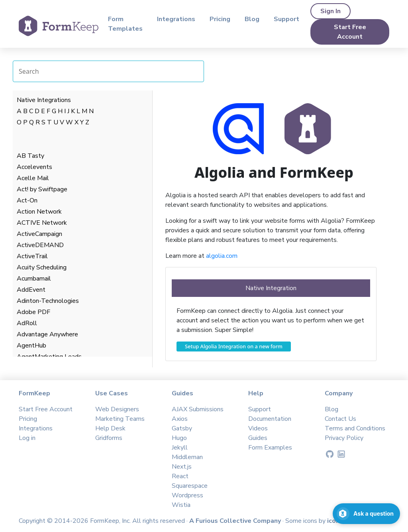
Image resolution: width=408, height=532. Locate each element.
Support (286, 19)
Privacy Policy (344, 438)
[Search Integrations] (108, 71)
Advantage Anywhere (47, 334)
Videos (258, 428)
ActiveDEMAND (40, 245)
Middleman (187, 457)
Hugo (179, 438)
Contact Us (340, 419)
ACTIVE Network (42, 223)
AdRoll (27, 323)
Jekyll (180, 448)
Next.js (182, 467)
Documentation (270, 419)
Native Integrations (44, 100)
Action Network (39, 212)
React (180, 476)
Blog (252, 19)
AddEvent (31, 290)
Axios (180, 419)
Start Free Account (350, 32)
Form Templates (125, 24)
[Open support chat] (366, 514)
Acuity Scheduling (42, 267)
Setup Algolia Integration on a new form (234, 346)
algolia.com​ (222, 256)
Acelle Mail (33, 178)
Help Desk (110, 428)
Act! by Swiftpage (42, 189)
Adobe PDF (33, 312)
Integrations (176, 19)
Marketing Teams (120, 419)
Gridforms (109, 438)
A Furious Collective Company (236, 521)
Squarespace (190, 486)
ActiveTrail (32, 256)
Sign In (331, 11)
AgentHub (31, 346)
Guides (258, 438)
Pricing (220, 19)
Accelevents (34, 167)
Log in (27, 438)
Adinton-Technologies (48, 301)
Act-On (27, 200)
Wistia (181, 505)
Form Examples (270, 448)
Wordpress (187, 495)
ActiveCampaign (39, 234)
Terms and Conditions (355, 428)
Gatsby (182, 428)
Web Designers (117, 409)
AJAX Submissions (198, 409)
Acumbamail (34, 279)
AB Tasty (30, 156)
